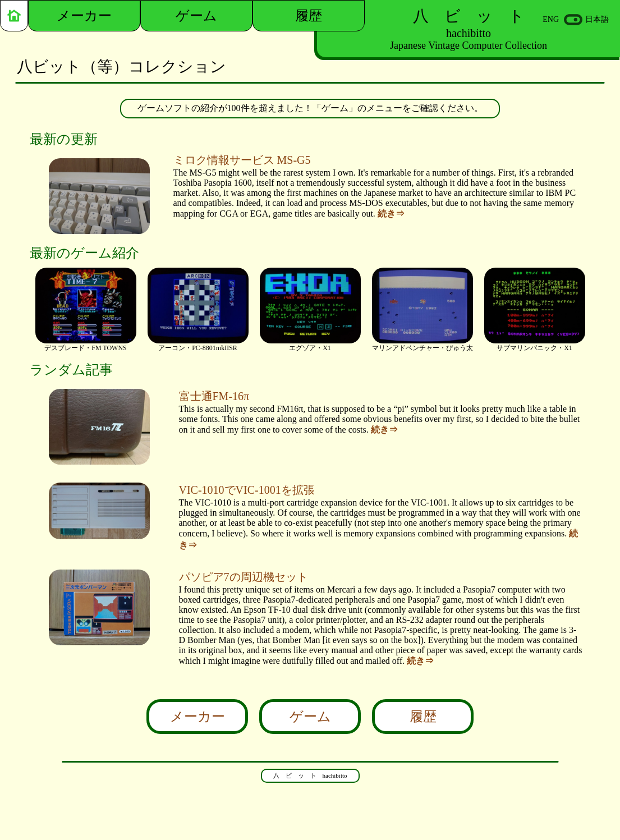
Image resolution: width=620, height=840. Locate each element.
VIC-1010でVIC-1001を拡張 (247, 490)
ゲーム (310, 717)
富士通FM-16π (214, 396)
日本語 (597, 19)
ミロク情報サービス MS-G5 (242, 160)
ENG (551, 19)
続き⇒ (391, 214)
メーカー (198, 717)
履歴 (423, 717)
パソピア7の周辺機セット (244, 577)
